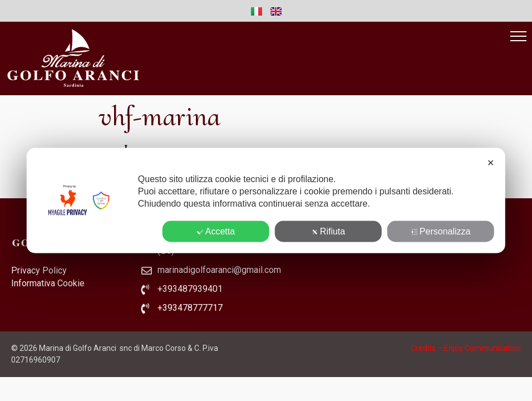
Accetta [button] (216, 231)
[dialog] (266, 201)
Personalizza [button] (441, 231)
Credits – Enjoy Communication (466, 348)
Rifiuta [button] (328, 231)
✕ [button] (491, 163)
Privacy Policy (39, 270)
